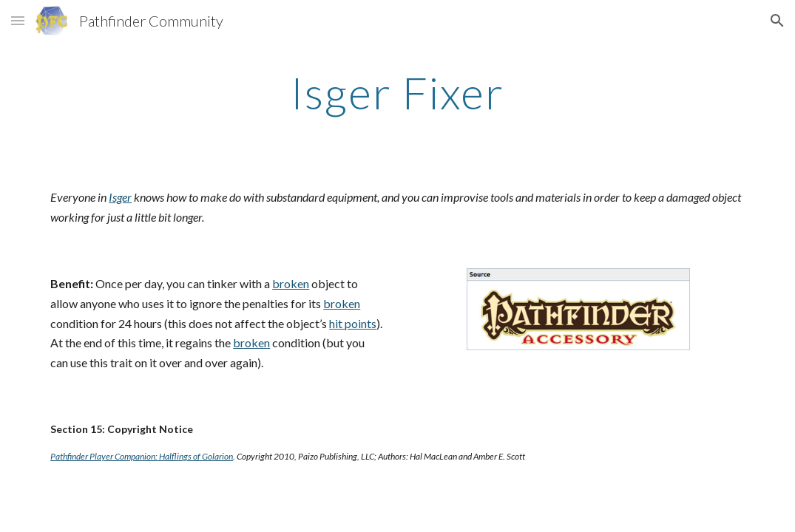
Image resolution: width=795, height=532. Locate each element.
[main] (397, 92)
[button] (18, 20)
